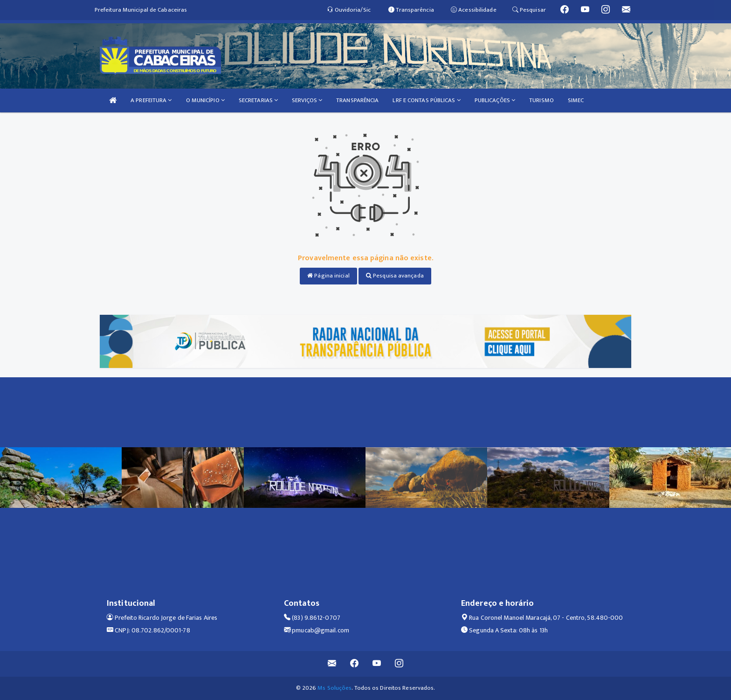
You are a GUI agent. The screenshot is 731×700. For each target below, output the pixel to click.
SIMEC (576, 100)
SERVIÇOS (307, 100)
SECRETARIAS (258, 100)
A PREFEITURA (151, 100)
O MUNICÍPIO (205, 100)
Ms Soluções (334, 688)
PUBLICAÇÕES (495, 100)
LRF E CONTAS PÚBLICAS (426, 100)
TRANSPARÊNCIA (357, 100)
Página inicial (328, 276)
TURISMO (541, 100)
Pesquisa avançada (395, 276)
